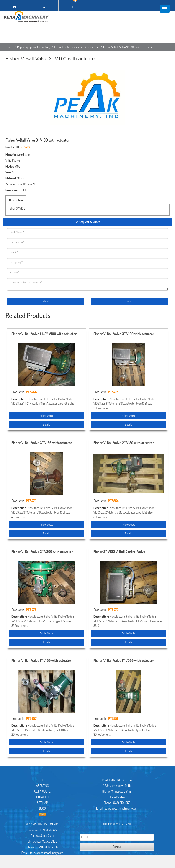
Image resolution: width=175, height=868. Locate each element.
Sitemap (42, 803)
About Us (42, 786)
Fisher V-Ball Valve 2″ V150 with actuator (124, 443)
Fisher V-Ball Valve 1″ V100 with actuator (41, 661)
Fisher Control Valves (67, 47)
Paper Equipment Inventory (34, 47)
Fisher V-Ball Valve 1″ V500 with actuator (124, 661)
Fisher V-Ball (91, 47)
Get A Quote (42, 791)
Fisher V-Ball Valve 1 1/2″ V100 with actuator (44, 334)
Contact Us (42, 797)
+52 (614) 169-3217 (47, 847)
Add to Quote (46, 416)
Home (9, 47)
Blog (42, 808)
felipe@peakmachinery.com (47, 853)
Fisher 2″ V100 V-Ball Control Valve (119, 552)
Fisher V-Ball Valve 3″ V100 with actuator (124, 334)
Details (46, 425)
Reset (130, 301)
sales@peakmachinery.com (121, 808)
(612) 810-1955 (122, 803)
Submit (45, 301)
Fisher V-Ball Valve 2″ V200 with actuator (42, 552)
